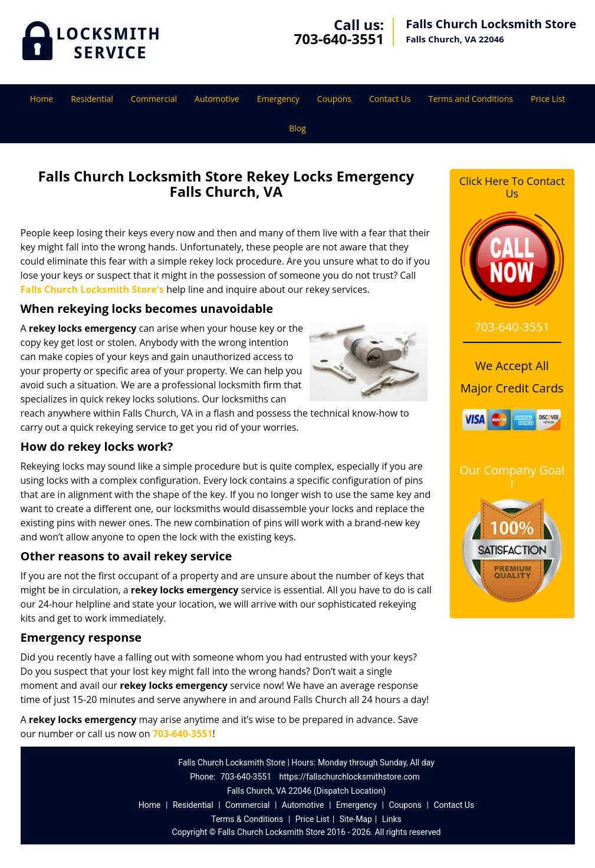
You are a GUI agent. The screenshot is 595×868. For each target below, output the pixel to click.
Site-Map (356, 819)
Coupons (334, 99)
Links (392, 819)
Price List (548, 99)
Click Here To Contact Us (512, 187)
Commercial (154, 99)
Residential (92, 99)
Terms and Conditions (471, 99)
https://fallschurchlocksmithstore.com (350, 777)
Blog (297, 128)
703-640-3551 (339, 39)
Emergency (278, 99)
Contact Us (390, 99)
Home (42, 99)
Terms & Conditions (247, 819)
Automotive (217, 99)
